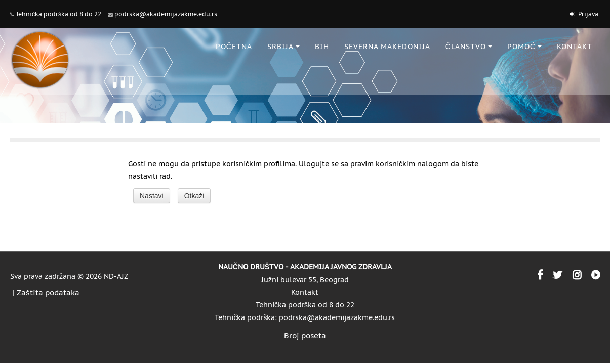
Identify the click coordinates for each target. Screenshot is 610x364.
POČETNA (234, 47)
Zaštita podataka (48, 292)
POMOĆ (524, 47)
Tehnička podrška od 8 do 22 (58, 14)
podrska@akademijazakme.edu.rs (166, 14)
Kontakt (305, 292)
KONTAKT (575, 47)
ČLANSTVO (469, 47)
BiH (322, 47)
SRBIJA (283, 47)
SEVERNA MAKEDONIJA (387, 47)
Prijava (588, 14)
